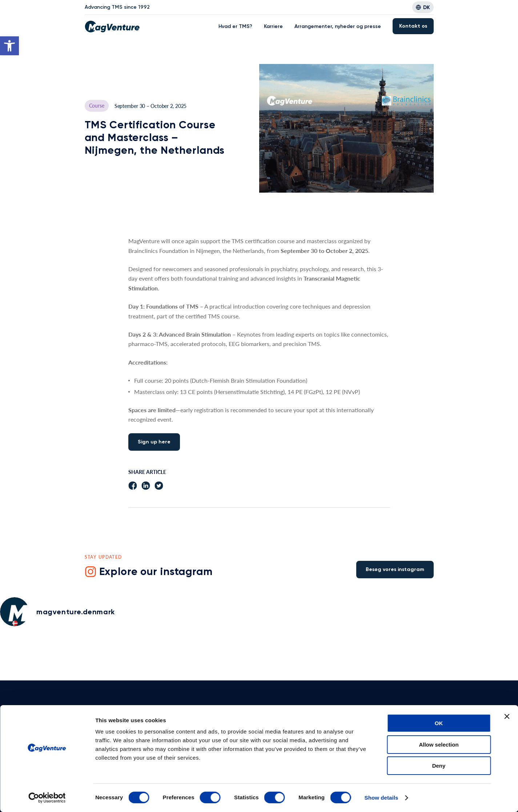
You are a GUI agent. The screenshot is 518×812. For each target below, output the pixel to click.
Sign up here (154, 442)
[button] (9, 46)
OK (439, 723)
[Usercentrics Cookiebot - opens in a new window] (47, 798)
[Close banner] (507, 716)
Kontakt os (413, 26)
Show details (382, 798)
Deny (439, 766)
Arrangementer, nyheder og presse (338, 26)
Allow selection (439, 745)
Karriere (273, 26)
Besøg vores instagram (395, 569)
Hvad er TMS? (235, 26)
